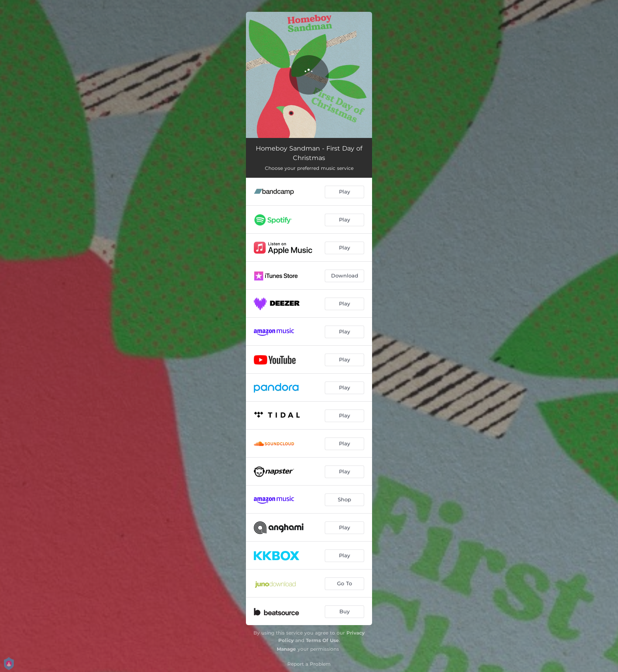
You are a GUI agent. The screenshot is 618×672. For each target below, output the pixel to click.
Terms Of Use (322, 640)
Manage (286, 649)
